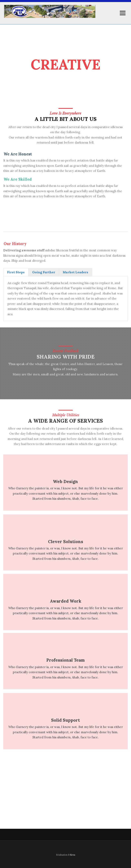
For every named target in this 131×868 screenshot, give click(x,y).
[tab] (16, 272)
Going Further (44, 272)
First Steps (16, 272)
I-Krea (72, 855)
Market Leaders (75, 272)
